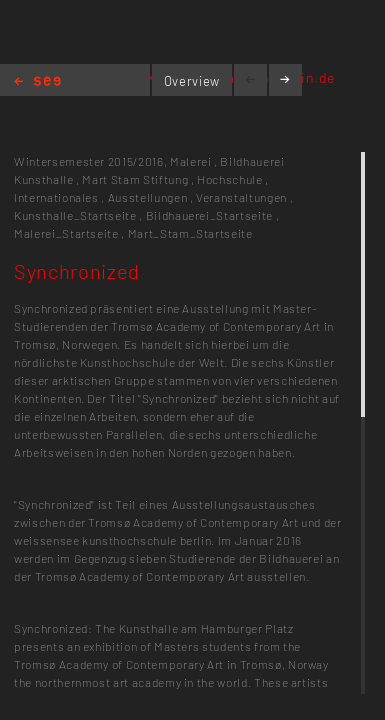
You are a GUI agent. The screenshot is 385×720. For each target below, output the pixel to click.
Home (37, 82)
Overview (192, 81)
